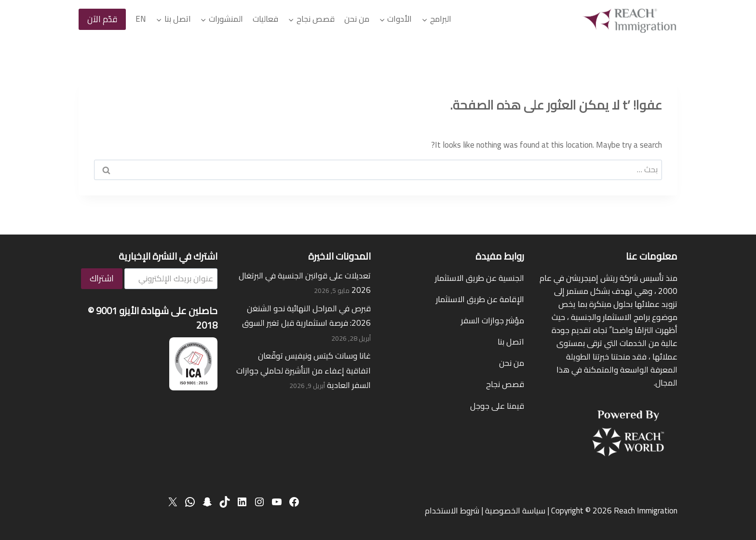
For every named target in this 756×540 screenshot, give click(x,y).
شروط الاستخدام (452, 511)
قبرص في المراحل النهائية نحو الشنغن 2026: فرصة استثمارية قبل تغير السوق (306, 316)
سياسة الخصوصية (515, 511)
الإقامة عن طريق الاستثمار (480, 299)
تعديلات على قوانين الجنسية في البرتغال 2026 (305, 283)
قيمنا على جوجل (497, 406)
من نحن (357, 19)
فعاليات (265, 19)
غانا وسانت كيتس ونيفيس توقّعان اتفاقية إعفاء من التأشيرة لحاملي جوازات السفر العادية (304, 370)
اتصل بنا (511, 342)
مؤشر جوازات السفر (493, 320)
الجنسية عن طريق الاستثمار (479, 278)
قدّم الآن (102, 19)
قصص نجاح (505, 384)
